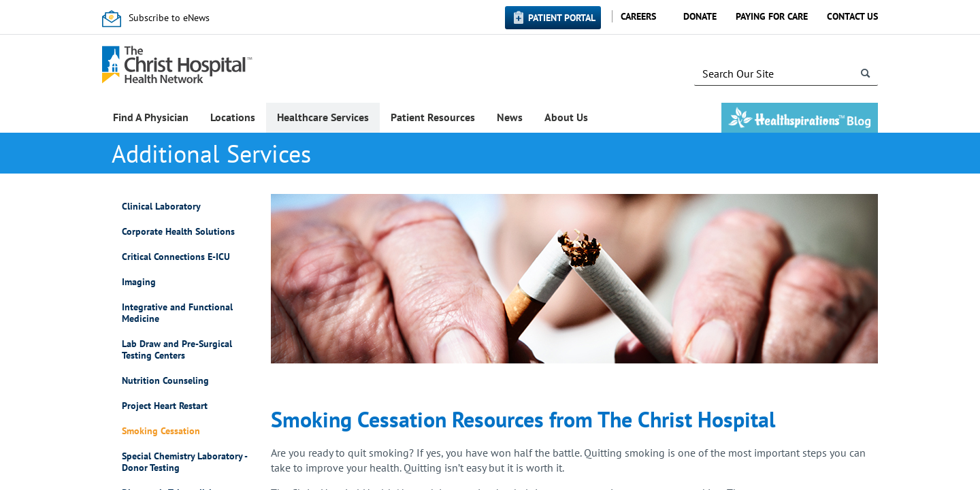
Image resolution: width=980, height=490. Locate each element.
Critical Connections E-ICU (176, 257)
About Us (566, 117)
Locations (233, 117)
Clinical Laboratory (161, 207)
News (510, 117)
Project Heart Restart (165, 406)
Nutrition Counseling (165, 381)
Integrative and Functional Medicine (177, 313)
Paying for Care (772, 16)
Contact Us (852, 16)
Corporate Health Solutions (178, 232)
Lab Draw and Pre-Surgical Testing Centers (177, 350)
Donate (700, 16)
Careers (638, 16)
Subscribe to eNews (169, 18)
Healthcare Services (323, 117)
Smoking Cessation (161, 431)
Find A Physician (151, 117)
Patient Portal (562, 18)
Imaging (139, 282)
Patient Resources (433, 117)
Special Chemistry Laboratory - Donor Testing (184, 462)
